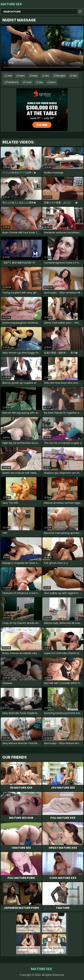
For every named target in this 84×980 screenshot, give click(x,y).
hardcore (13, 82)
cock (29, 82)
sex (41, 82)
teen (22, 76)
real (10, 76)
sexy (35, 76)
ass (47, 76)
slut (75, 76)
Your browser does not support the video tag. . (42, 48)
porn (53, 82)
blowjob (61, 76)
